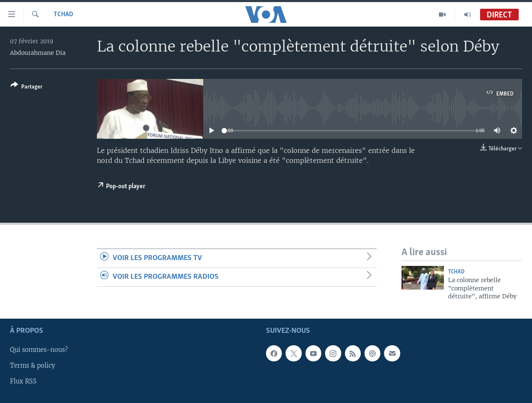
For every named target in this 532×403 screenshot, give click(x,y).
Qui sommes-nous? (39, 350)
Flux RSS (23, 382)
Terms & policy (32, 366)
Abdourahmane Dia (38, 53)
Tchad (63, 15)
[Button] (26, 87)
